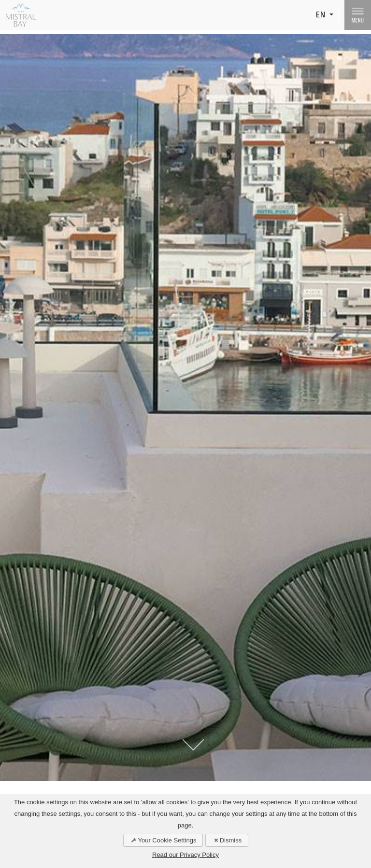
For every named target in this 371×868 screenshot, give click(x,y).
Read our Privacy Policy (185, 855)
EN (321, 15)
